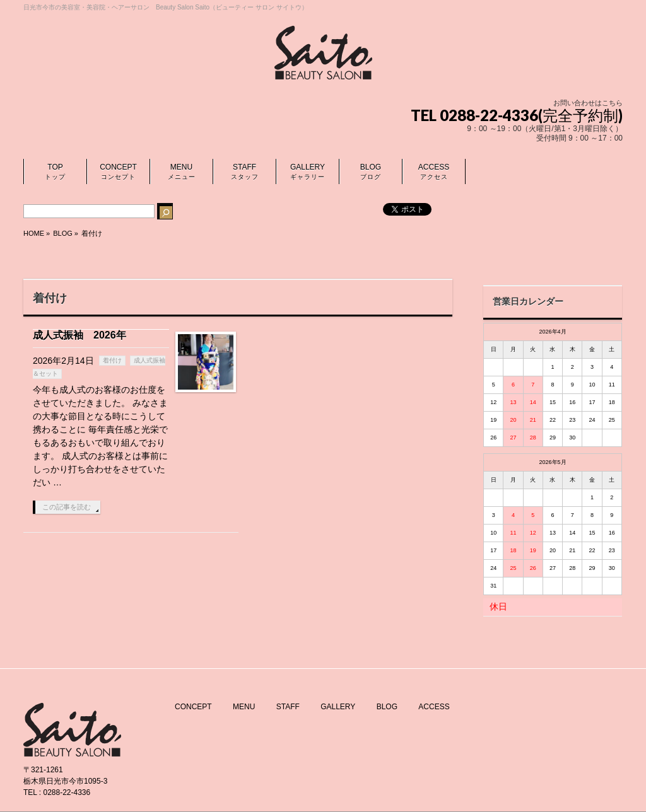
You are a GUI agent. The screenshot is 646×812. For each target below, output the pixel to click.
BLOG (387, 707)
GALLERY (338, 707)
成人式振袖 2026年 (79, 335)
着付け (112, 360)
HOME (34, 233)
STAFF (288, 707)
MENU (244, 707)
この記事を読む (67, 507)
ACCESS (434, 707)
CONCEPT (193, 707)
